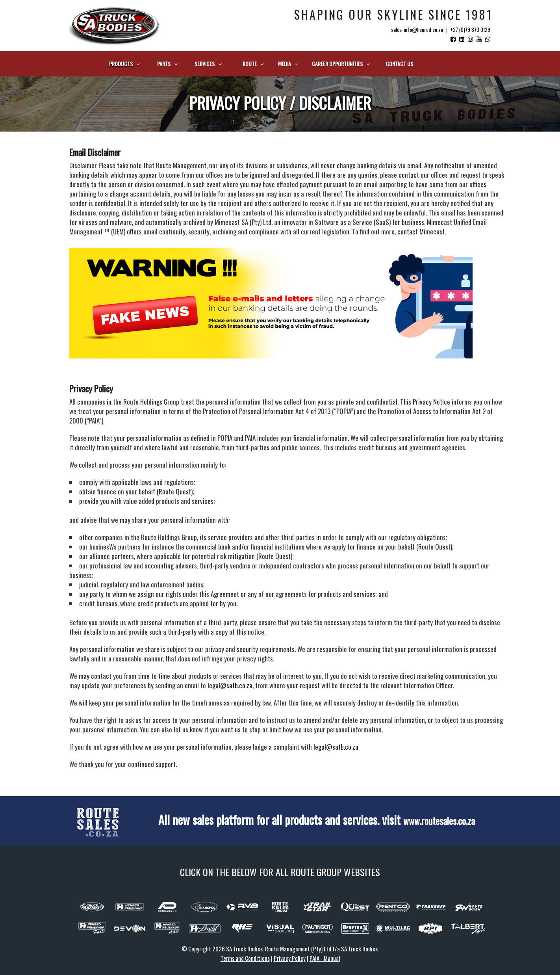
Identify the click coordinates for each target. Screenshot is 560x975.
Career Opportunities (341, 64)
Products (124, 64)
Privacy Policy (290, 958)
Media (288, 64)
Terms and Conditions (245, 958)
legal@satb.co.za (230, 685)
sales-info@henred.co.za (417, 29)
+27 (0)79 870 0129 (470, 30)
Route (253, 64)
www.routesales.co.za (439, 820)
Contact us (400, 64)
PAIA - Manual (325, 958)
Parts (167, 64)
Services (208, 64)
